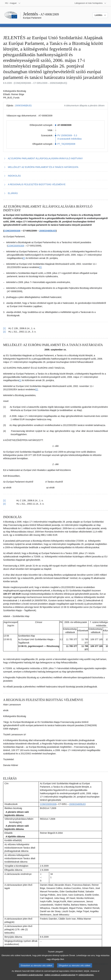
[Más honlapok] (90, 3)
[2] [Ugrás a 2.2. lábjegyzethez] (37, 389)
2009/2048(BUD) (23, 106)
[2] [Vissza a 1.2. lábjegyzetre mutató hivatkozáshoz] (4, 332)
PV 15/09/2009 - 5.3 (67, 135)
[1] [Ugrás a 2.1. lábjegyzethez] (20, 380)
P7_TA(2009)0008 (66, 144)
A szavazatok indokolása (69, 139)
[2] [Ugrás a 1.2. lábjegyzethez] (40, 267)
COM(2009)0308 (12, 231)
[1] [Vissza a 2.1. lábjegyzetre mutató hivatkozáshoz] (4, 500)
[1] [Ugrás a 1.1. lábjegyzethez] (24, 258)
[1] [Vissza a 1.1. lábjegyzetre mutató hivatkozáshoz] (4, 328)
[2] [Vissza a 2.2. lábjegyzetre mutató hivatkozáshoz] (4, 504)
